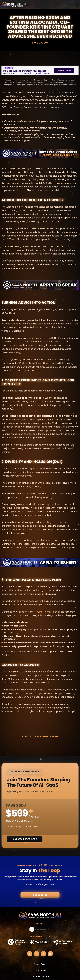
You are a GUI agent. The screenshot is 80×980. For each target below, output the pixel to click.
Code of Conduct (40, 970)
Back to (40, 736)
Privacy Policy (40, 964)
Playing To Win (43, 612)
